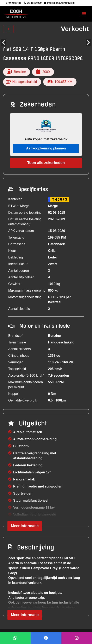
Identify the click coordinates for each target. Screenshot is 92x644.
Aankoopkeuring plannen (46, 148)
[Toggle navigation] (84, 14)
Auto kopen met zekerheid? (46, 139)
